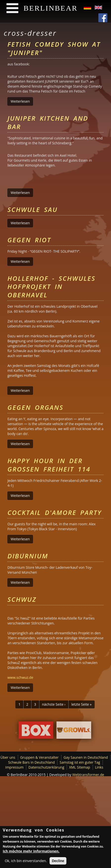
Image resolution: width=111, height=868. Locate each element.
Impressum (14, 767)
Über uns (8, 757)
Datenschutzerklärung (46, 767)
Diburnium (28, 556)
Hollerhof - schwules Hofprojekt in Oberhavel (51, 287)
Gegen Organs (35, 407)
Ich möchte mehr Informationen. (31, 852)
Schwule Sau (32, 209)
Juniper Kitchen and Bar (48, 122)
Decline (58, 861)
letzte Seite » (82, 704)
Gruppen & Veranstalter (39, 757)
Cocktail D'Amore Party (55, 512)
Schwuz (22, 599)
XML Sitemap (80, 767)
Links (99, 767)
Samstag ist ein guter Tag (80, 762)
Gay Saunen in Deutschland (86, 757)
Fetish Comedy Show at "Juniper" (54, 48)
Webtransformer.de (88, 775)
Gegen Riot (29, 240)
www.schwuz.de (20, 677)
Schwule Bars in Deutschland (31, 762)
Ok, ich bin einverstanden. (26, 861)
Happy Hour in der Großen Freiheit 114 (49, 465)
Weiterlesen (22, 101)
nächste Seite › (54, 704)
